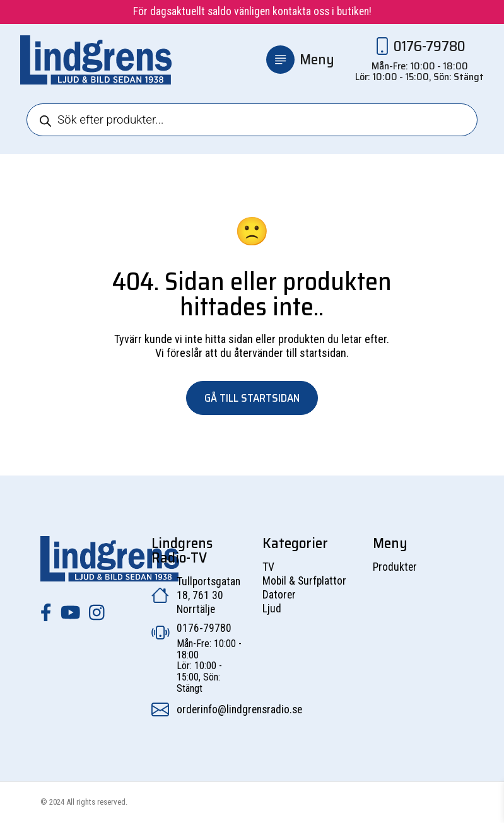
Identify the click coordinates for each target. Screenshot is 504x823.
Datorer (279, 595)
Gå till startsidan (252, 398)
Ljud (272, 609)
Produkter (395, 567)
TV (268, 567)
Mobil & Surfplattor (304, 581)
